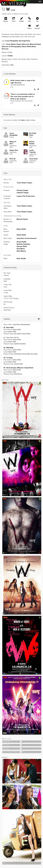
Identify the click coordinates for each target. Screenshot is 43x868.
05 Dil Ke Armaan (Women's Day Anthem (18, 368)
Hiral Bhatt (21, 249)
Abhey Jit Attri (13, 143)
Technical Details (10, 267)
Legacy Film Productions (26, 196)
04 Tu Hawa (8, 358)
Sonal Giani (33, 159)
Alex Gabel (18, 334)
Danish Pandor (32, 143)
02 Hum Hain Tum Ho (11, 337)
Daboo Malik (21, 229)
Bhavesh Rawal (22, 219)
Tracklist (7, 319)
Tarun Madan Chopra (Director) (18, 44)
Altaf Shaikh (21, 258)
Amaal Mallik (21, 242)
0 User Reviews (9, 115)
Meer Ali (12, 159)
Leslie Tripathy (32, 151)
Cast (5, 128)
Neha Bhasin (21, 251)
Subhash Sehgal (23, 193)
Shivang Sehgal (22, 190)
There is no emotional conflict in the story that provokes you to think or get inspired (23, 96)
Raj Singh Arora (25, 41)
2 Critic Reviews (10, 74)
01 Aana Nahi (9, 327)
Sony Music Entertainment (27, 238)
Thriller (10, 56)
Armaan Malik (22, 246)
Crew (6, 173)
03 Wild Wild (8, 348)
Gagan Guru (14, 150)
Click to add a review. (27, 120)
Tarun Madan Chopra (24, 183)
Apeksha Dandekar (23, 244)
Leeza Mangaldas (12, 41)
